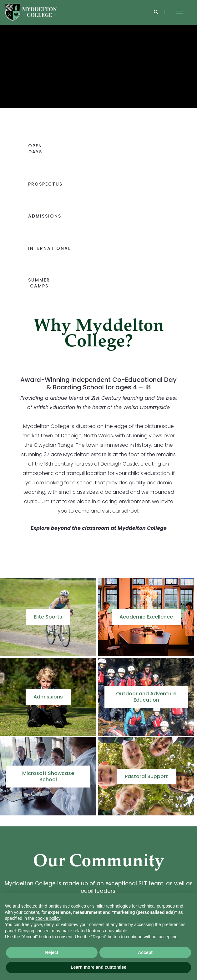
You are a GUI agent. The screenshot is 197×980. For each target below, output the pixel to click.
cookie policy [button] (48, 918)
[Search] (156, 12)
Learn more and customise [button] (98, 967)
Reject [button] (52, 952)
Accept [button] (145, 952)
